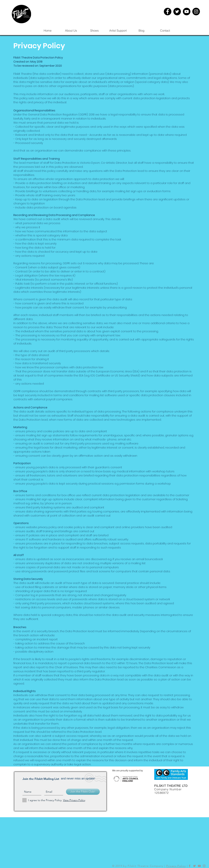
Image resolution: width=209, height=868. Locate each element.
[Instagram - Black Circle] (196, 12)
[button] (94, 31)
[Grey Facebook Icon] (190, 866)
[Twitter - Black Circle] (177, 12)
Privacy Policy (176, 866)
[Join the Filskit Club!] (83, 792)
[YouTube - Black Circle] (187, 12)
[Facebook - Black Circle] (168, 12)
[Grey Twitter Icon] (194, 866)
